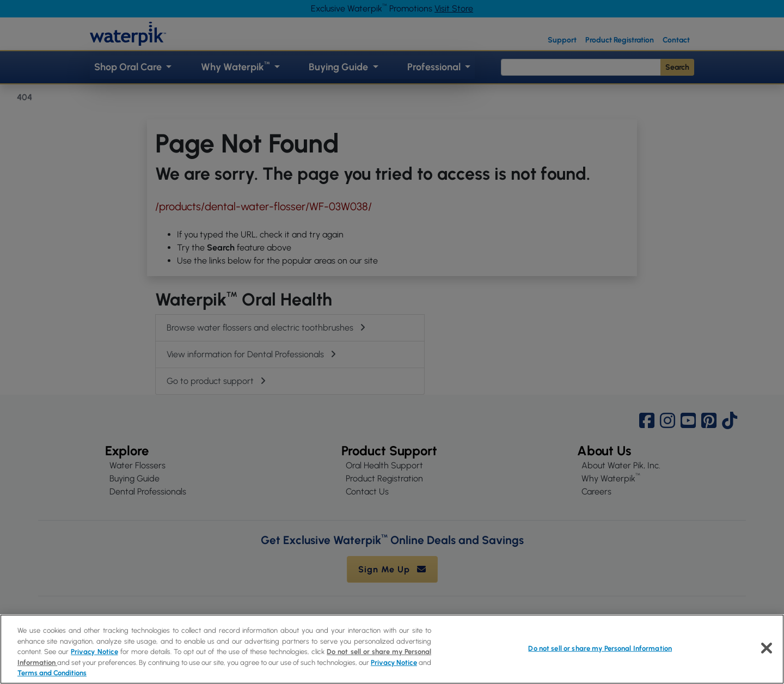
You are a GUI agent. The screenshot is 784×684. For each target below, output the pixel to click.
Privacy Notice (94, 652)
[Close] (767, 648)
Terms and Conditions (52, 673)
